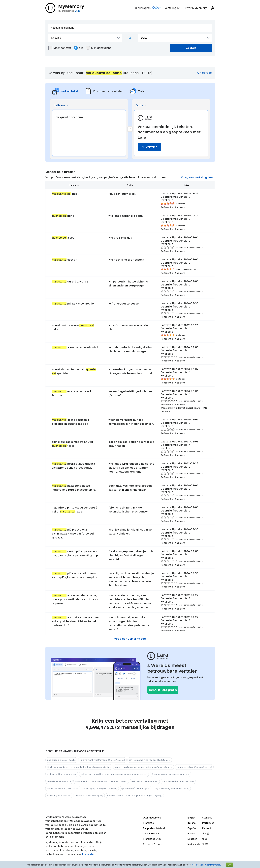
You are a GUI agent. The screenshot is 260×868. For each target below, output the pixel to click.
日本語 (206, 833)
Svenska (207, 818)
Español (192, 828)
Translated (152, 839)
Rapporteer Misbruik (154, 828)
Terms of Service (152, 844)
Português (208, 823)
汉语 (205, 839)
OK (229, 865)
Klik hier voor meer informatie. (206, 865)
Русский (207, 828)
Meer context (60, 48)
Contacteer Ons (152, 833)
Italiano (192, 823)
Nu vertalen (149, 147)
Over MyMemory (196, 8)
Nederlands (194, 844)
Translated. (89, 854)
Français (192, 833)
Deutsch (192, 839)
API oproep (204, 73)
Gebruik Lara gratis (163, 690)
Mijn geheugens (99, 48)
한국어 (206, 844)
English (191, 818)
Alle (79, 48)
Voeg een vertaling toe (197, 177)
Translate (148, 823)
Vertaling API (173, 8)
